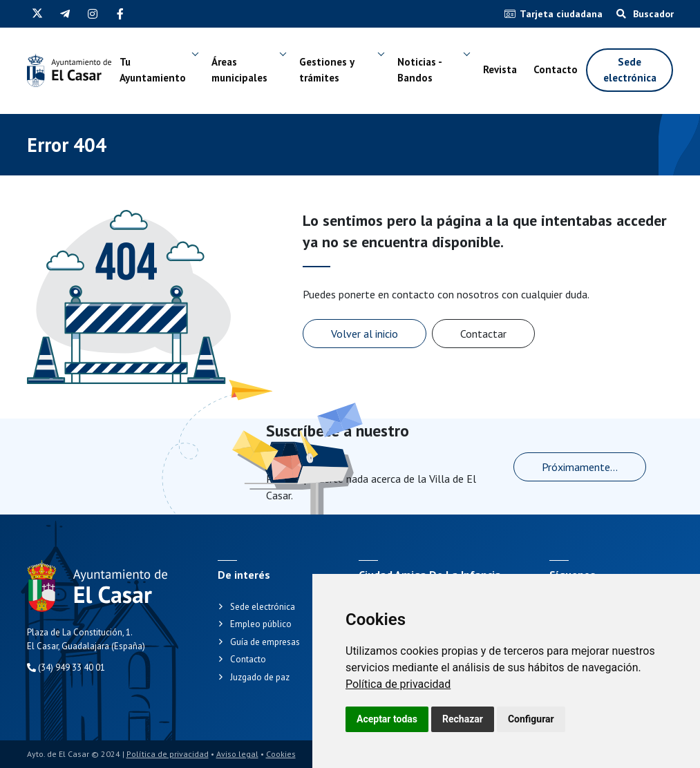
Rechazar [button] (463, 719)
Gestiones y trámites (327, 70)
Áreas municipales (239, 70)
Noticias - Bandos (419, 70)
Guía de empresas (265, 642)
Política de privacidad (398, 684)
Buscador (645, 14)
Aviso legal (237, 754)
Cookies (281, 754)
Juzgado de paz (260, 677)
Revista (500, 69)
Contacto (556, 69)
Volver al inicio (365, 334)
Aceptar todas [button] (387, 719)
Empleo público (261, 624)
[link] (398, 684)
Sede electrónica (630, 70)
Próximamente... (580, 467)
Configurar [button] (531, 719)
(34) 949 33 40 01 (66, 668)
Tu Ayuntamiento (153, 70)
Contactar (483, 334)
